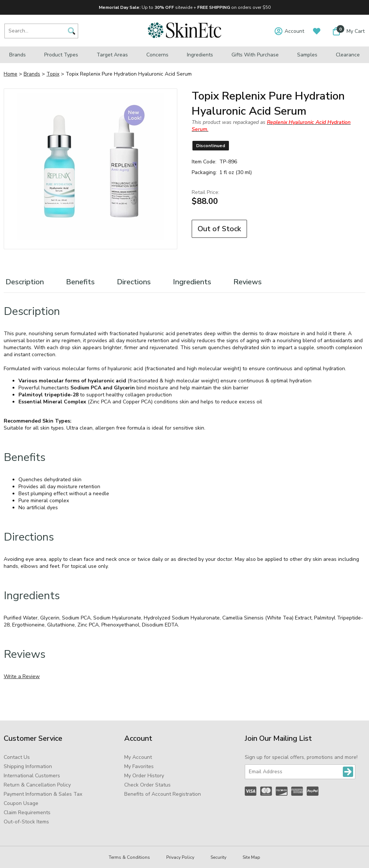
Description (25, 282)
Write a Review (22, 676)
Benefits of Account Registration (163, 794)
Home (11, 74)
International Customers (32, 776)
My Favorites (139, 766)
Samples (307, 55)
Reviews (248, 282)
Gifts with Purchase (255, 55)
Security (218, 857)
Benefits (80, 282)
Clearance (348, 55)
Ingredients (200, 55)
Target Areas (112, 55)
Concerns (157, 55)
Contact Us (17, 757)
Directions (134, 282)
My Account (138, 757)
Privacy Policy (180, 857)
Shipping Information (28, 766)
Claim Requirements (27, 813)
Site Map (251, 857)
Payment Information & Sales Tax (43, 794)
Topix (53, 74)
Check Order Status (147, 785)
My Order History (144, 776)
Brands (18, 55)
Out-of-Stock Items (26, 822)
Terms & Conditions (129, 857)
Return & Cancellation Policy (37, 785)
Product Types (61, 55)
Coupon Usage (21, 803)
